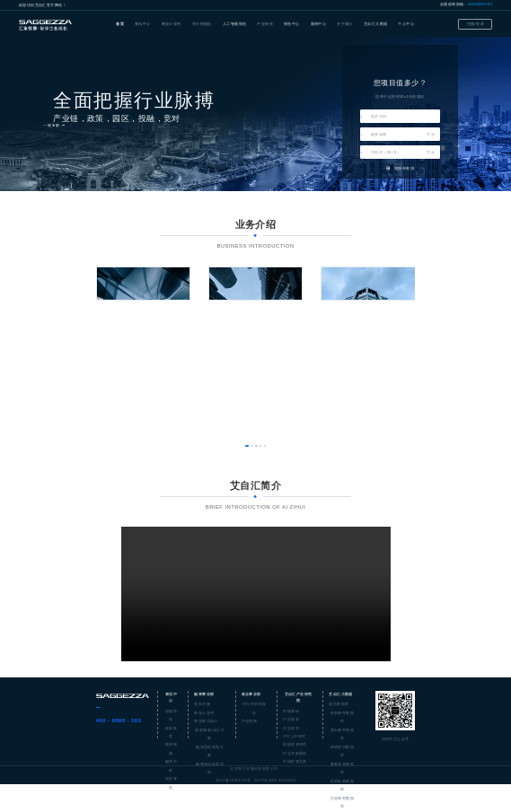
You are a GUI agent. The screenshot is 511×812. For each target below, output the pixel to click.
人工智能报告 (235, 24)
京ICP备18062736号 (233, 781)
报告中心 (292, 24)
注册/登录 (476, 24)
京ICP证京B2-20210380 (275, 781)
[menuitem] (120, 24)
